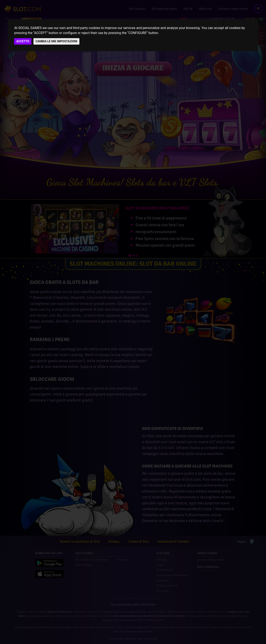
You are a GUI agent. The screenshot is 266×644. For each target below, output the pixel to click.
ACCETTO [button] (23, 41)
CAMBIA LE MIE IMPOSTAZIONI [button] (56, 41)
